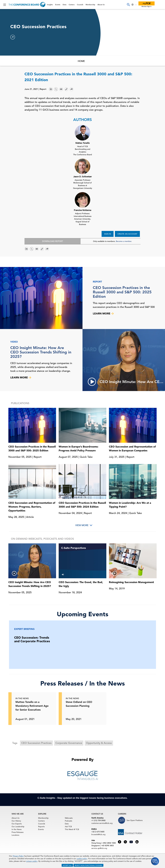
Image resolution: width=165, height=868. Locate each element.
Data (65, 5)
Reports (41, 827)
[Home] (27, 5)
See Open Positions (135, 820)
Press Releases (18, 832)
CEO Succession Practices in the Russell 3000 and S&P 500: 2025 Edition (122, 292)
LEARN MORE (103, 313)
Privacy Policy (18, 856)
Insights (50, 5)
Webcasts (69, 818)
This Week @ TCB (72, 829)
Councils (80, 5)
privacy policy (32, 861)
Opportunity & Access (99, 743)
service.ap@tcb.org (99, 848)
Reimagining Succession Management (131, 582)
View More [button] (82, 525)
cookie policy (82, 859)
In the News (17, 829)
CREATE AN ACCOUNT (127, 234)
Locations (15, 835)
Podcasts (68, 821)
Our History (16, 821)
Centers (72, 5)
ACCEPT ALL (67, 865)
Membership (90, 5)
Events (58, 5)
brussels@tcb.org (98, 834)
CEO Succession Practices (36, 743)
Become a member (124, 241)
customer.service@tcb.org (102, 823)
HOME (81, 61)
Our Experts (17, 824)
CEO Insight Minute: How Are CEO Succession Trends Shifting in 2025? (41, 352)
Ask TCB (68, 827)
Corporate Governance (69, 743)
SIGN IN (108, 234)
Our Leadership (18, 827)
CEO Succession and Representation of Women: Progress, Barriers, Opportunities (32, 507)
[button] (13, 37)
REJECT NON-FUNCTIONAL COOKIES (88, 865)
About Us (101, 5)
